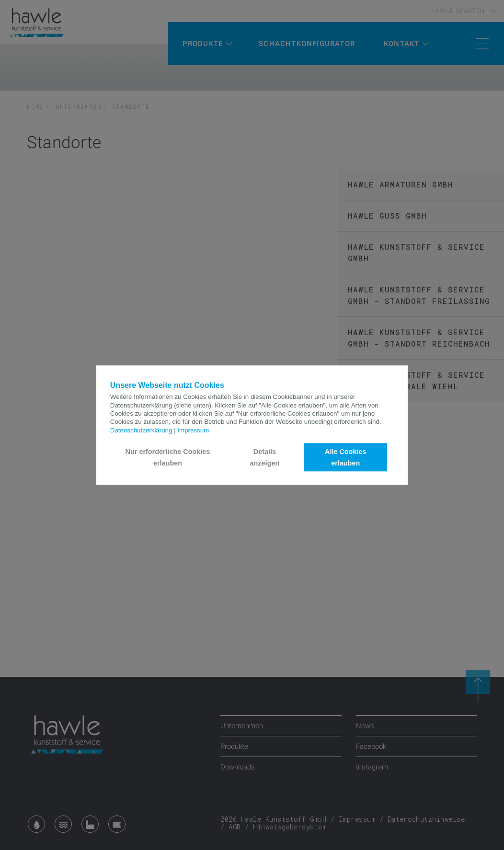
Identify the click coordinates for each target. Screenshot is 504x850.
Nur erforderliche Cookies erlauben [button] (168, 457)
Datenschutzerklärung (141, 430)
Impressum (193, 430)
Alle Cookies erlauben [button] (345, 457)
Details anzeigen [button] (265, 457)
